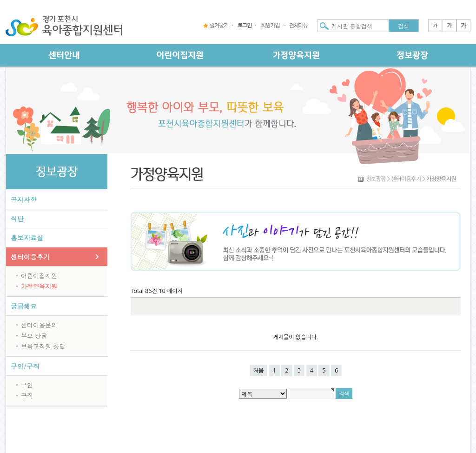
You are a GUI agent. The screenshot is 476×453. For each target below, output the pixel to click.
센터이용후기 (30, 257)
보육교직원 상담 (43, 346)
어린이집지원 (39, 276)
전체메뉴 (298, 26)
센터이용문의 (39, 325)
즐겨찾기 (219, 26)
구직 (27, 396)
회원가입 (270, 26)
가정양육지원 (39, 286)
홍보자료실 (27, 238)
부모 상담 (34, 336)
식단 (17, 219)
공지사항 (24, 200)
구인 (27, 385)
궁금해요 (24, 306)
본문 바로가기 (0, 0)
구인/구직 (25, 366)
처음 (259, 371)
